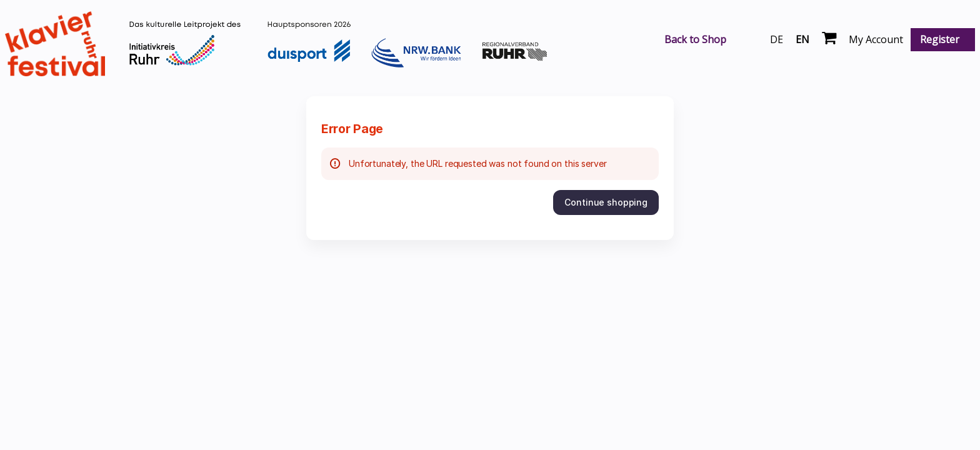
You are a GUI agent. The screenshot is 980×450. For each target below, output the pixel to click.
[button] (606, 202)
